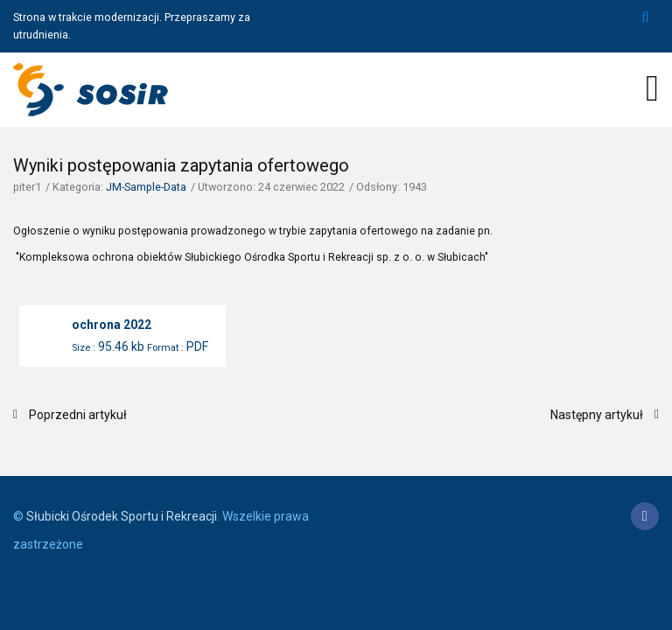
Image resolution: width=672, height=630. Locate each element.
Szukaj (645, 17)
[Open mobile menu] (652, 88)
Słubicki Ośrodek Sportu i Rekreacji (122, 516)
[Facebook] (645, 516)
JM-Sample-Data (146, 187)
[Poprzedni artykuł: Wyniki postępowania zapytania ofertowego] (70, 415)
